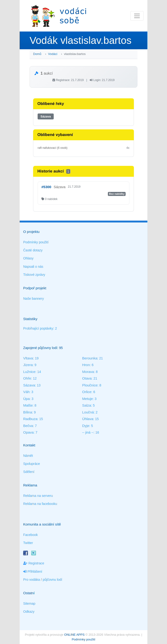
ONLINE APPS (74, 635)
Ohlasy (28, 258)
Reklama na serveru (38, 496)
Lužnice (29, 372)
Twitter (28, 543)
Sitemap (29, 603)
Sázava (46, 116)
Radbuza (30, 419)
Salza (87, 405)
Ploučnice (90, 385)
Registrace (34, 563)
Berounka (90, 358)
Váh (26, 392)
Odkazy (29, 612)
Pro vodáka (32, 580)
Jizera (28, 365)
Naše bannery (33, 299)
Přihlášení (33, 571)
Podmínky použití (36, 242)
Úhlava (88, 419)
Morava (88, 372)
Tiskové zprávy (34, 275)
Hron (86, 365)
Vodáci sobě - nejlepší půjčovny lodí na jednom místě (59, 16)
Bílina (28, 412)
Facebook (30, 535)
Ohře (27, 378)
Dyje (86, 426)
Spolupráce (32, 464)
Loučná (88, 412)
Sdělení (29, 472)
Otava (87, 378)
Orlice (87, 392)
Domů (37, 54)
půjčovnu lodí (53, 580)
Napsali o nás (33, 267)
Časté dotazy (33, 250)
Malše (28, 405)
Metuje (87, 399)
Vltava (28, 358)
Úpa (26, 399)
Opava (28, 432)
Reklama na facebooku (40, 504)
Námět (28, 456)
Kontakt (29, 445)
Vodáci (53, 54)
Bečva (28, 426)
